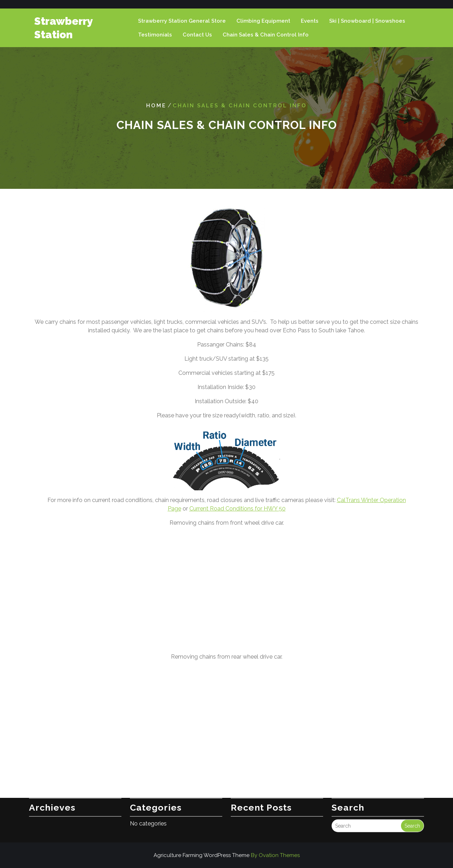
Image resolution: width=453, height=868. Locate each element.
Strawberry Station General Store (182, 21)
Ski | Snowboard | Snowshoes (367, 21)
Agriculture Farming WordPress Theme (227, 855)
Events (310, 21)
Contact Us (197, 35)
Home (156, 106)
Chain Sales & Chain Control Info (266, 35)
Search (412, 813)
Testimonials (155, 35)
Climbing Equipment (263, 21)
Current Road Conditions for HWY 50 (237, 509)
